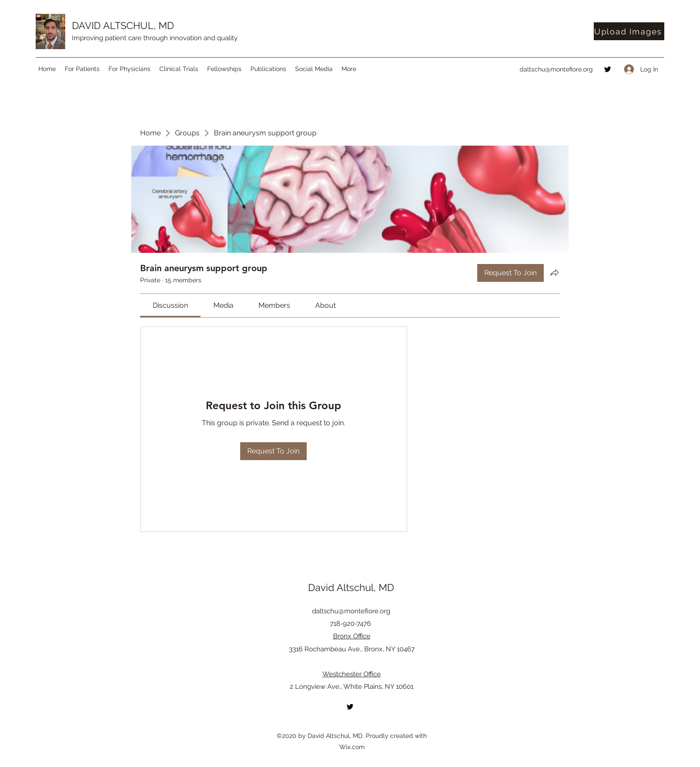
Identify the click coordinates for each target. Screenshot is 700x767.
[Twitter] (608, 69)
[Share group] (554, 272)
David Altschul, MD (351, 587)
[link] (170, 305)
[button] (82, 69)
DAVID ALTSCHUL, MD (123, 25)
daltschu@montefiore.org (556, 69)
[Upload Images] (629, 31)
